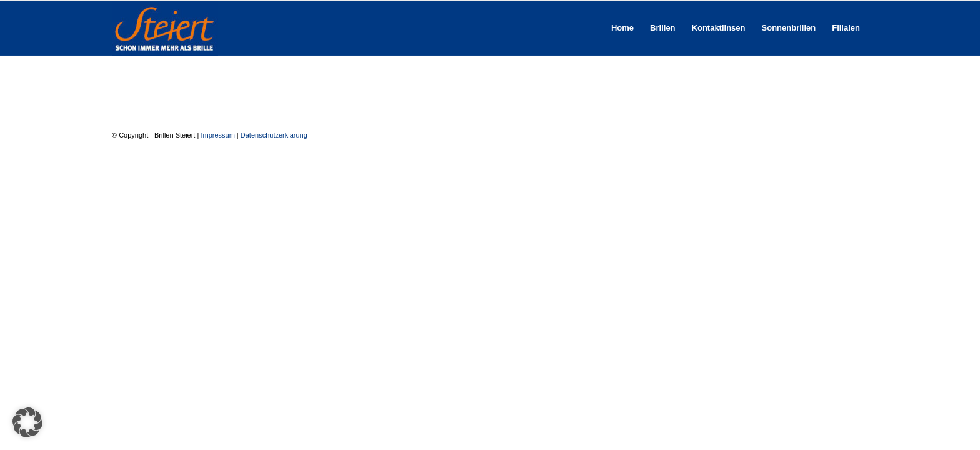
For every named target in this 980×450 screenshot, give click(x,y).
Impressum (217, 135)
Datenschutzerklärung (274, 135)
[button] (27, 422)
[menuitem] (622, 28)
